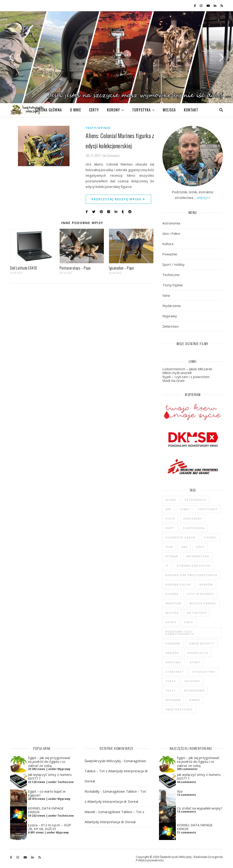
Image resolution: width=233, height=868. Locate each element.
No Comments (111, 155)
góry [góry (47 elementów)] (200, 547)
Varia (166, 295)
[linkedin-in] (215, 6)
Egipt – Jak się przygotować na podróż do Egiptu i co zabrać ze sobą (49, 762)
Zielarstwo (171, 326)
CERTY (94, 110)
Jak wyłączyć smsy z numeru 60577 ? (50, 776)
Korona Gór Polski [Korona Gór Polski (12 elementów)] (194, 566)
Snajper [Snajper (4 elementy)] (172, 653)
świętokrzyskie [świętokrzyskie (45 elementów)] (179, 709)
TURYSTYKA (141, 110)
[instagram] (201, 6)
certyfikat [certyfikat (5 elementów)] (208, 509)
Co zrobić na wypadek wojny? (200, 808)
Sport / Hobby (173, 264)
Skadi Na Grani (173, 381)
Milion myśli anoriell (177, 373)
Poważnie (170, 254)
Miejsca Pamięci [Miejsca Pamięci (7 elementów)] (203, 603)
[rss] (222, 6)
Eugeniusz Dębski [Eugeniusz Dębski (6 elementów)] (181, 537)
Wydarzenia (171, 306)
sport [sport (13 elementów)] (195, 662)
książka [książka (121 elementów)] (172, 594)
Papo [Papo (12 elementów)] (189, 622)
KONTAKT (191, 110)
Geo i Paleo (171, 233)
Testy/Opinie (98, 128)
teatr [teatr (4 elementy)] (171, 681)
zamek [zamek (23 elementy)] (195, 700)
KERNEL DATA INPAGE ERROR (46, 810)
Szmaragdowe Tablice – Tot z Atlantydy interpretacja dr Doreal (116, 771)
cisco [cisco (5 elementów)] (170, 519)
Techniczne (171, 275)
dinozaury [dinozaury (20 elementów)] (193, 519)
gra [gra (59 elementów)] (184, 547)
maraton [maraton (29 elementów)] (173, 603)
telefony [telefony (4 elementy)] (192, 681)
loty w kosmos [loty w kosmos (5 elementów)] (200, 594)
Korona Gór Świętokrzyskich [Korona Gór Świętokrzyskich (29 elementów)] (192, 575)
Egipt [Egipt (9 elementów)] (170, 528)
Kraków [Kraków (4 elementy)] (206, 584)
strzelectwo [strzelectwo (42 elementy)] (204, 672)
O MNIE (75, 110)
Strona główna (48, 110)
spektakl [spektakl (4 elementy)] (173, 662)
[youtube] (209, 6)
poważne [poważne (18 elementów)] (173, 643)
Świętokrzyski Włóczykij (103, 761)
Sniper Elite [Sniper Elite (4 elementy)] (198, 653)
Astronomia (171, 223)
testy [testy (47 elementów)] (171, 691)
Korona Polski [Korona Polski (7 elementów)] (178, 584)
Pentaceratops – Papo (75, 268)
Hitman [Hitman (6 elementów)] (172, 556)
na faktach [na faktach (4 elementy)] (197, 613)
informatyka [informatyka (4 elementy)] (198, 556)
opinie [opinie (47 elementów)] (171, 622)
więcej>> (204, 198)
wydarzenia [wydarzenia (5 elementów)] (194, 691)
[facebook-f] (195, 6)
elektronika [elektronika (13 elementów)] (194, 528)
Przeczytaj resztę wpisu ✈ (118, 199)
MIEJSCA (169, 110)
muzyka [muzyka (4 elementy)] (172, 613)
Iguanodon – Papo (121, 268)
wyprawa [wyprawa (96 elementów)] (173, 700)
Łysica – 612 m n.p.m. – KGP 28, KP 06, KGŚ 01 (50, 827)
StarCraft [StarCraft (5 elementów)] (175, 672)
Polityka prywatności (150, 860)
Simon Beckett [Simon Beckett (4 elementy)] (202, 643)
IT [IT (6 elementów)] (167, 566)
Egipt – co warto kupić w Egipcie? (47, 793)
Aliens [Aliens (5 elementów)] (171, 500)
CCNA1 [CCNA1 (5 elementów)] (185, 509)
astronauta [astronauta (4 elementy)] (196, 500)
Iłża (180, 791)
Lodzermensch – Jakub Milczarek (187, 369)
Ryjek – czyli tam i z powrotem (186, 377)
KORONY (113, 110)
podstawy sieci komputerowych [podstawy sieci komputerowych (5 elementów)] (180, 633)
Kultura (168, 244)
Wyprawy (170, 316)
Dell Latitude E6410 (24, 268)
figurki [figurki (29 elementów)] (210, 537)
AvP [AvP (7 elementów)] (169, 509)
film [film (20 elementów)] (169, 547)
